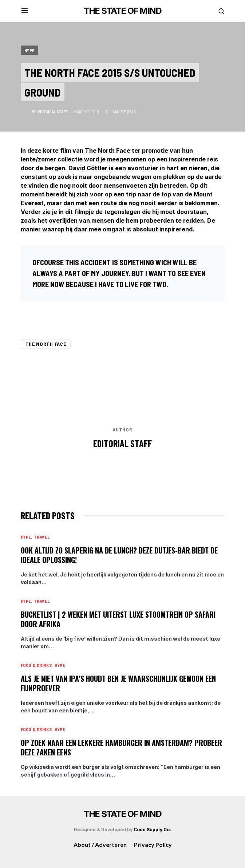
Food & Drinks (36, 665)
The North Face (46, 344)
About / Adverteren (100, 844)
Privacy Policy (153, 844)
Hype (29, 50)
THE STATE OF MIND (122, 11)
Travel (42, 537)
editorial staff (122, 443)
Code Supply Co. (152, 830)
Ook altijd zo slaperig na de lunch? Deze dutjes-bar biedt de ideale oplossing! (119, 555)
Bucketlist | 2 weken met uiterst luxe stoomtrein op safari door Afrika (118, 619)
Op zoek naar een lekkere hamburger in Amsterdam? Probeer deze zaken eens (121, 747)
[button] (25, 11)
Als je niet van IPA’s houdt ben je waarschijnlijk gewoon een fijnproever (118, 683)
